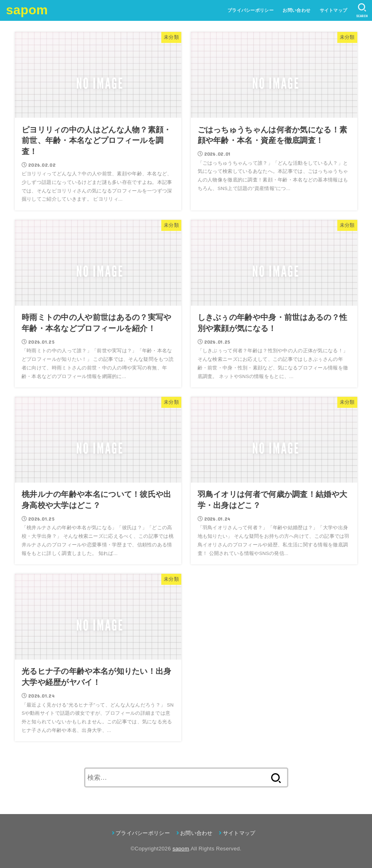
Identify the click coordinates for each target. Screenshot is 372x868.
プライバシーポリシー (251, 10)
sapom (27, 10)
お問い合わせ (296, 10)
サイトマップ (334, 10)
